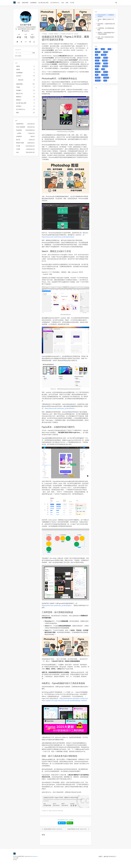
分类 (63, 3)
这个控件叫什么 (55, 3)
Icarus (36, 856)
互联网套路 (33, 3)
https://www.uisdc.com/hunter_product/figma (56, 605)
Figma (50, 811)
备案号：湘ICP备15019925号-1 (107, 857)
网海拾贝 (56, 34)
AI (48, 811)
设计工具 (55, 811)
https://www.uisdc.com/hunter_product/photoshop (58, 237)
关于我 (72, 3)
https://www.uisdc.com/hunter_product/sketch (60, 408)
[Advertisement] (105, 117)
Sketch (45, 811)
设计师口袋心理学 (43, 3)
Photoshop (60, 811)
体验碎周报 (25, 3)
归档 (67, 3)
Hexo (32, 856)
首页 (19, 3)
